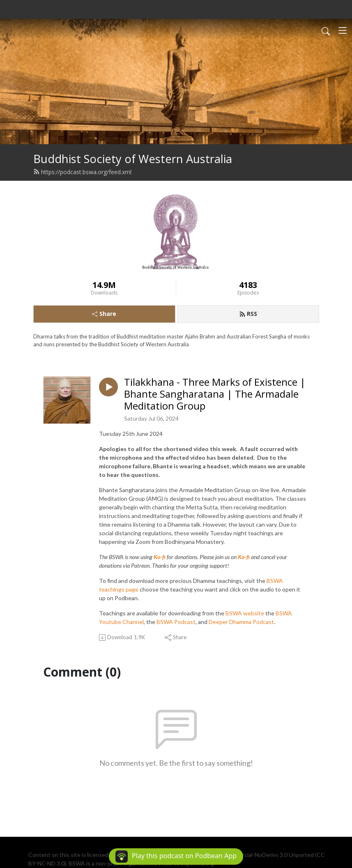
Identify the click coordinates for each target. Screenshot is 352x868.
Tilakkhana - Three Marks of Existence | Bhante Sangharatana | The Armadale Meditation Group (215, 394)
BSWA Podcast (176, 622)
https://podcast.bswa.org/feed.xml (82, 172)
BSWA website (245, 613)
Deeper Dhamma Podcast (241, 622)
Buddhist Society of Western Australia (133, 159)
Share (104, 314)
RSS (248, 314)
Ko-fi (160, 557)
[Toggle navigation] (343, 30)
